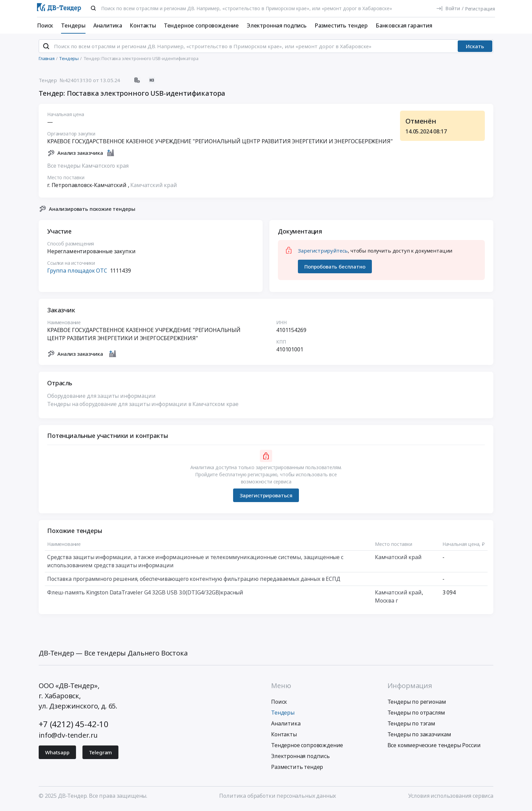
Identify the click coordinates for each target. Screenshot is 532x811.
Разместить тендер (341, 25)
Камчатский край (154, 188)
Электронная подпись (277, 25)
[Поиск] (93, 8)
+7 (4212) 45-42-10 (74, 727)
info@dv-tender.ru (68, 738)
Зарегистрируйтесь (323, 254)
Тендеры (73, 25)
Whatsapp (57, 755)
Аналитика (108, 25)
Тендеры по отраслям (416, 715)
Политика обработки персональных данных (278, 798)
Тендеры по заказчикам (420, 737)
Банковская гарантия (404, 25)
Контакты (143, 25)
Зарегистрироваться (266, 498)
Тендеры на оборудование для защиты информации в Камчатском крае (143, 407)
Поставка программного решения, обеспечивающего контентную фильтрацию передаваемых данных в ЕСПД (194, 582)
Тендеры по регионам (417, 704)
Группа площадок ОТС (77, 274)
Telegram (101, 755)
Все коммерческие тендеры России (434, 748)
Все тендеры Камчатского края (88, 168)
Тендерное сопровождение (201, 25)
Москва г (386, 604)
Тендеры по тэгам (411, 726)
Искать (475, 49)
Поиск (45, 25)
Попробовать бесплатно (335, 269)
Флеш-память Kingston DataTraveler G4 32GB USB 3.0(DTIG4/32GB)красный (145, 595)
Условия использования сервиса (451, 798)
